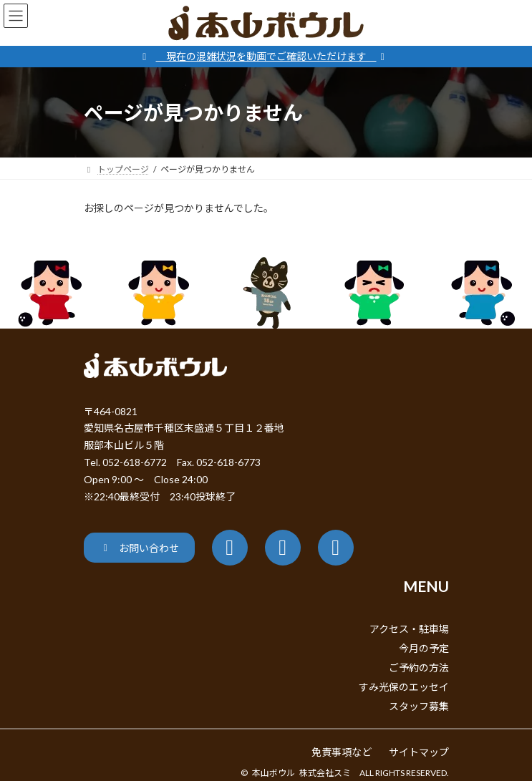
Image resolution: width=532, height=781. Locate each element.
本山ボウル (274, 773)
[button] (139, 547)
